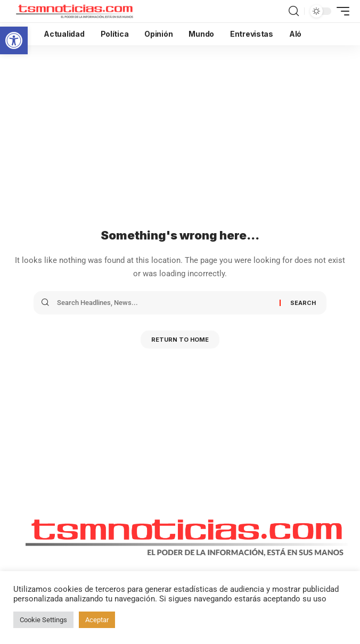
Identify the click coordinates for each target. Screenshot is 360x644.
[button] (14, 40)
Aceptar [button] (97, 620)
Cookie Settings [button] (43, 620)
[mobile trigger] (340, 11)
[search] (294, 11)
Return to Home (180, 340)
